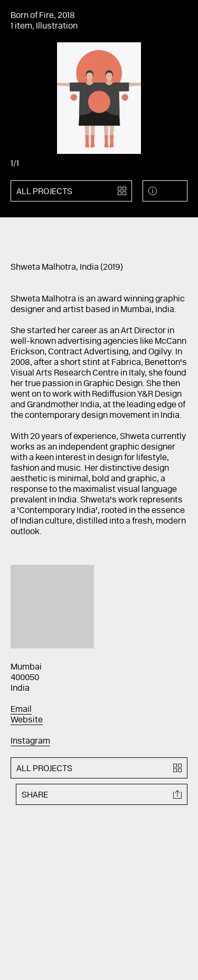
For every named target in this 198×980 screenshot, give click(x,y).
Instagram (30, 741)
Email (21, 710)
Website (27, 720)
